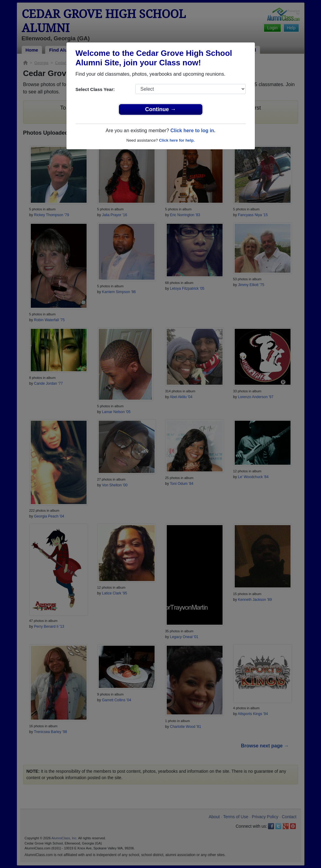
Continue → (160, 109)
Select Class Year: (95, 89)
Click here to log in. (193, 131)
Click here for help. (177, 140)
